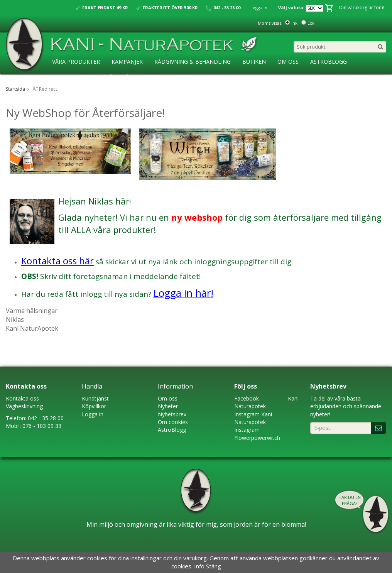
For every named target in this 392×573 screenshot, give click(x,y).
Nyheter (168, 406)
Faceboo (245, 398)
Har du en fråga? (350, 500)
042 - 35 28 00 (46, 418)
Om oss (168, 398)
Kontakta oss (22, 398)
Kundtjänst (95, 398)
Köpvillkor (94, 406)
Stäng (214, 566)
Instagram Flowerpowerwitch (257, 434)
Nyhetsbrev (172, 414)
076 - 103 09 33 (42, 426)
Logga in (259, 8)
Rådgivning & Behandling (193, 62)
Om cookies (173, 422)
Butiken (254, 62)
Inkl (295, 23)
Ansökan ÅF (115, 77)
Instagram (247, 414)
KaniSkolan (69, 77)
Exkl (312, 23)
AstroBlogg (329, 62)
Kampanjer (127, 62)
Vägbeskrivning (24, 406)
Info (199, 566)
